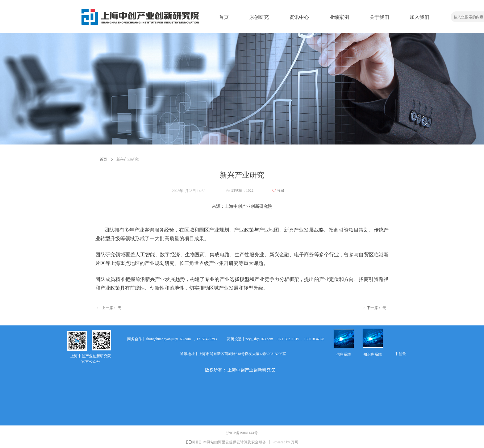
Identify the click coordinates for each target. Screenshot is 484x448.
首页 (103, 159)
